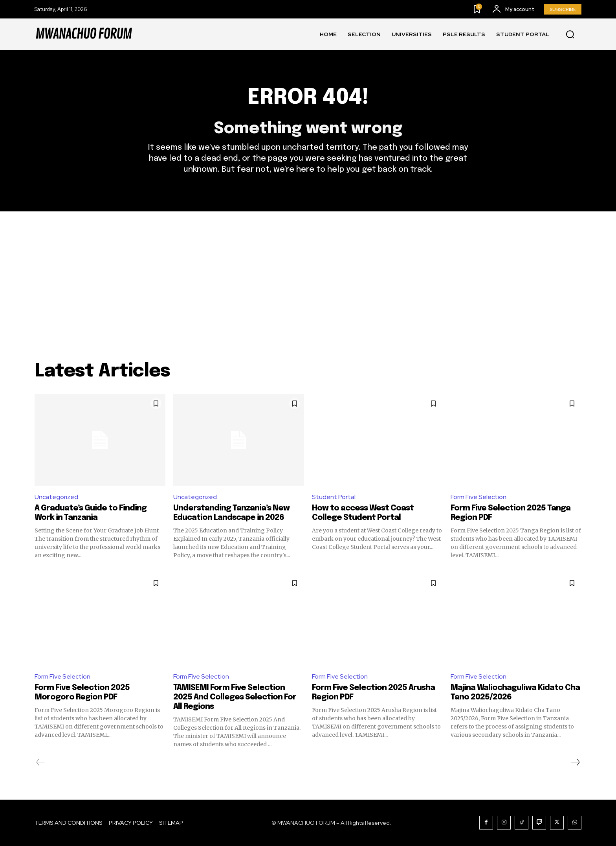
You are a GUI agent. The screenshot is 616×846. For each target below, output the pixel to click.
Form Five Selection (478, 497)
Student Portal (334, 497)
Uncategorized (56, 497)
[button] (570, 35)
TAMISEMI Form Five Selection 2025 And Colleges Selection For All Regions (235, 697)
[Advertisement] (308, 270)
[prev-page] (41, 762)
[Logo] (84, 34)
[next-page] (575, 762)
